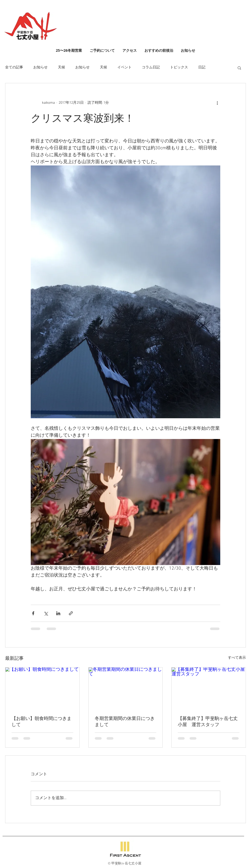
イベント (124, 67)
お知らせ (40, 67)
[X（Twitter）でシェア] (46, 613)
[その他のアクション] (217, 103)
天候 (61, 67)
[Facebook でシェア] (33, 613)
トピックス (179, 67)
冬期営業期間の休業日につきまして (125, 722)
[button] (239, 68)
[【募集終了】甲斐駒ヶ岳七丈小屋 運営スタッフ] (209, 688)
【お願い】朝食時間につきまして (41, 722)
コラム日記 (151, 67)
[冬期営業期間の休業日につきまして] (126, 688)
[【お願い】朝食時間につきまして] (42, 688)
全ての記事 (14, 67)
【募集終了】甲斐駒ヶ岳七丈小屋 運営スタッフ (208, 722)
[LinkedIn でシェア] (58, 613)
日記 (202, 67)
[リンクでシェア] (71, 613)
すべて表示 (237, 658)
